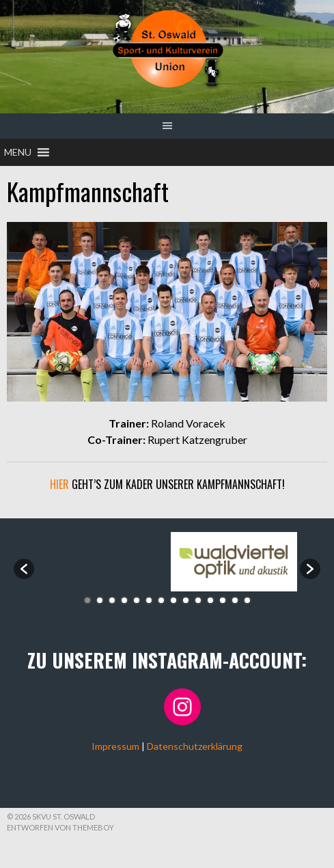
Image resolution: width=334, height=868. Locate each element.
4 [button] (124, 600)
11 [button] (210, 600)
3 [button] (112, 600)
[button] (18, 152)
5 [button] (137, 600)
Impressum (115, 746)
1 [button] (87, 600)
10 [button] (198, 600)
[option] (101, 562)
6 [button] (149, 600)
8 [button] (173, 600)
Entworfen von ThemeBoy (60, 827)
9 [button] (186, 600)
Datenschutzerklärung (195, 746)
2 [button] (100, 600)
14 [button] (247, 600)
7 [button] (161, 600)
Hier (59, 484)
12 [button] (223, 600)
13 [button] (235, 600)
